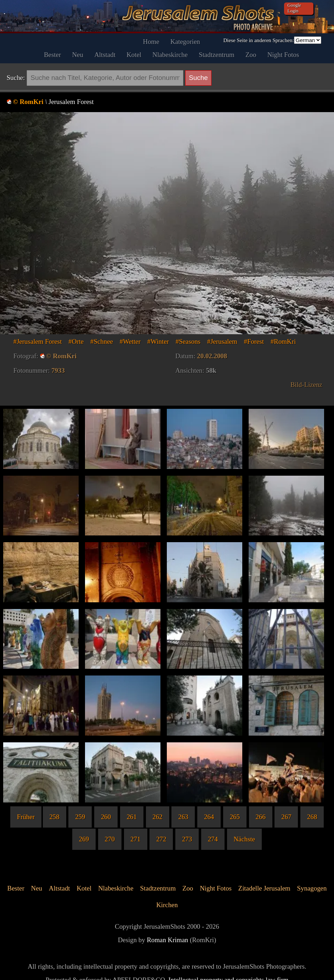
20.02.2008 (212, 356)
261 (132, 817)
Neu (77, 55)
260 (106, 817)
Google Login (294, 8)
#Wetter (130, 341)
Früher (26, 817)
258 (54, 817)
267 (286, 817)
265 (235, 817)
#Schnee (102, 341)
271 (135, 839)
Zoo (251, 55)
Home (151, 42)
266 (261, 817)
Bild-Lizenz (306, 385)
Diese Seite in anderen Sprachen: (258, 40)
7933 (58, 370)
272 (161, 839)
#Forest (254, 341)
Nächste (244, 839)
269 (84, 839)
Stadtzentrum (217, 55)
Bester (52, 55)
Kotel (134, 55)
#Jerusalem (222, 341)
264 (209, 817)
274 (213, 839)
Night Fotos (283, 55)
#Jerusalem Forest (38, 341)
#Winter (158, 341)
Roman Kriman (167, 940)
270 (110, 839)
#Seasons (188, 341)
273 (187, 839)
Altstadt (105, 55)
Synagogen (312, 888)
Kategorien (185, 42)
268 (312, 817)
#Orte (76, 341)
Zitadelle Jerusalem (264, 888)
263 (183, 817)
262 (157, 817)
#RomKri (283, 341)
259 (80, 817)
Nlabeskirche (170, 55)
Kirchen (167, 905)
